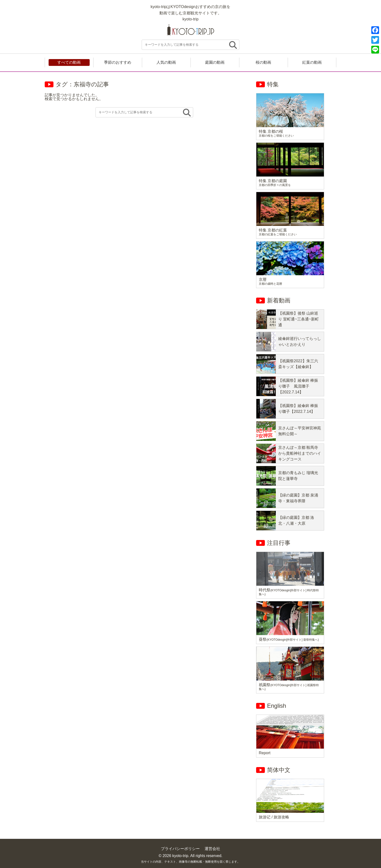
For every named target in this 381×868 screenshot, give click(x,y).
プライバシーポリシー (180, 849)
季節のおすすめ (118, 62)
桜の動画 (263, 62)
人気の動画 (166, 62)
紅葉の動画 (312, 62)
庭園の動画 (215, 62)
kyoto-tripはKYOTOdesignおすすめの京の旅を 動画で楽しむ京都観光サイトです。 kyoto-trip (191, 13)
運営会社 (212, 849)
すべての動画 (69, 62)
